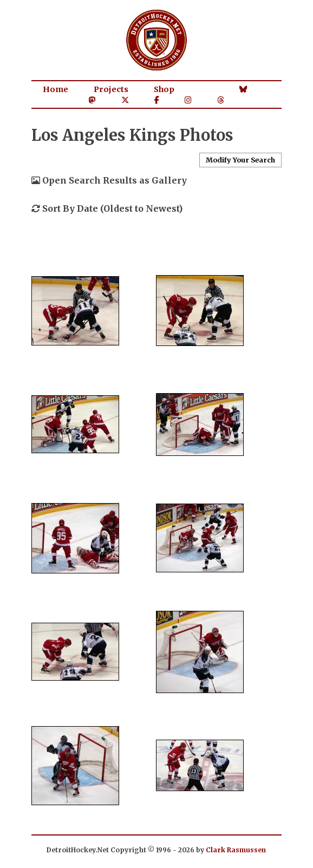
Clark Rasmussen (236, 850)
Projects (111, 89)
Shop (164, 89)
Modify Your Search (240, 160)
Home (56, 89)
